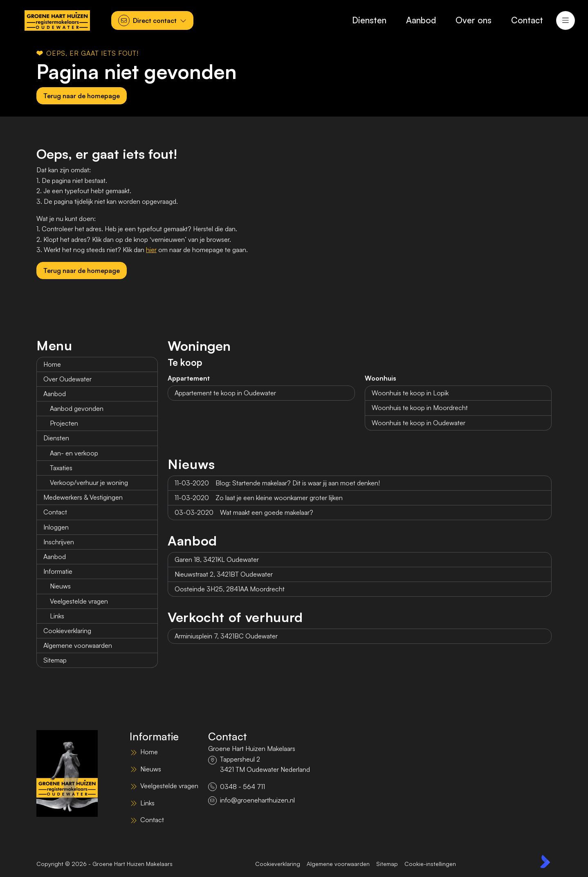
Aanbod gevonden (77, 408)
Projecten (64, 423)
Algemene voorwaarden (78, 645)
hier (151, 250)
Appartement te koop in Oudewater (225, 393)
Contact (55, 512)
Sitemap (55, 660)
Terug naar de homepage (82, 96)
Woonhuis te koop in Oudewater (419, 423)
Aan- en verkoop (74, 453)
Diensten (56, 438)
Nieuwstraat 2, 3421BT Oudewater (224, 574)
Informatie (58, 571)
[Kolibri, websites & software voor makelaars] (545, 861)
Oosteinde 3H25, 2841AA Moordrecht (230, 589)
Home (52, 364)
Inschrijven (59, 542)
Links (57, 616)
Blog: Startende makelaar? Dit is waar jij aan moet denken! (277, 483)
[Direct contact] (152, 20)
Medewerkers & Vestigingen (83, 497)
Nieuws (60, 586)
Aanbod (55, 394)
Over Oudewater (67, 379)
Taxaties (61, 468)
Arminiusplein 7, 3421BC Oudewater (226, 636)
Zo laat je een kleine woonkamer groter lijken (259, 498)
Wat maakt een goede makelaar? (244, 512)
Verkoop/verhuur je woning (89, 482)
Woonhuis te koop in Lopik (410, 393)
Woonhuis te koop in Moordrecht (420, 408)
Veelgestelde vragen (79, 601)
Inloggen (56, 527)
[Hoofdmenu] (566, 20)
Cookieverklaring (67, 631)
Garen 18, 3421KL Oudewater (217, 559)
